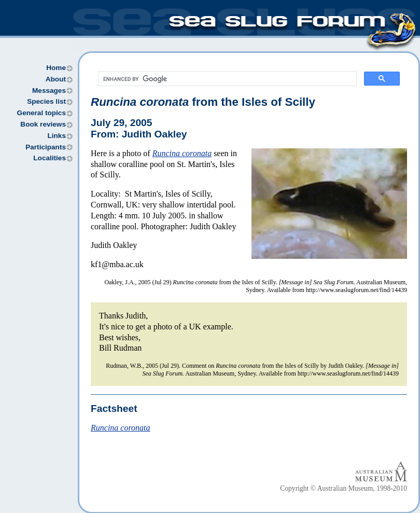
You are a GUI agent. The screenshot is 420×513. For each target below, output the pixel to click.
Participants (46, 147)
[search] (226, 79)
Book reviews (43, 124)
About (56, 79)
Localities (50, 158)
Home (56, 68)
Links (57, 136)
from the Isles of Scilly (203, 102)
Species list (46, 101)
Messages (49, 91)
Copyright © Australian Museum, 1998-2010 (344, 488)
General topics (41, 113)
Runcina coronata (182, 153)
